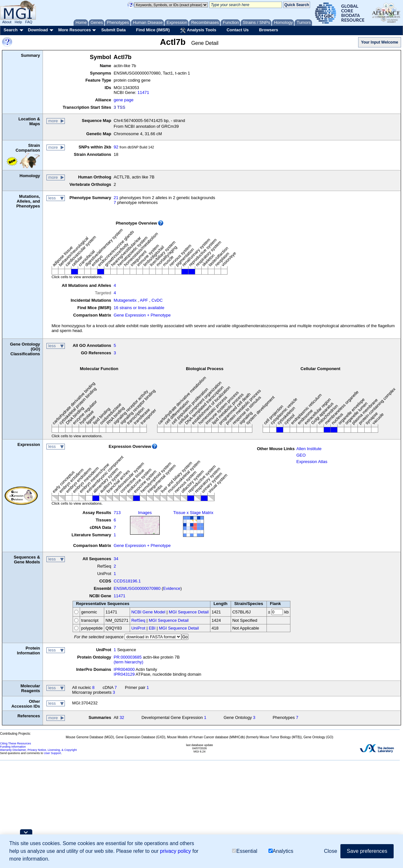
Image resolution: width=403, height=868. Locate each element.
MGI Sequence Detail (189, 612)
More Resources (74, 30)
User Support (52, 753)
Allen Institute (309, 449)
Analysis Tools (198, 30)
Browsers (269, 30)
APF (144, 300)
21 (116, 198)
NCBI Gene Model (148, 612)
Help (18, 22)
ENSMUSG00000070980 (137, 588)
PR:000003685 (128, 657)
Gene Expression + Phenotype (142, 315)
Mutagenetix (125, 300)
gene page (123, 100)
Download (38, 30)
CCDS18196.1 (127, 581)
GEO (301, 455)
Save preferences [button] (367, 851)
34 (116, 559)
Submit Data (114, 30)
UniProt (138, 628)
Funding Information (13, 747)
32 (122, 717)
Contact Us (238, 30)
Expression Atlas (312, 462)
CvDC (157, 300)
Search (10, 30)
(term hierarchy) (128, 662)
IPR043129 (124, 674)
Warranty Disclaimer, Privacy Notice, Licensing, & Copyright (38, 750)
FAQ (29, 22)
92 (116, 147)
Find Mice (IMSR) (153, 30)
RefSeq (138, 620)
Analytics (281, 851)
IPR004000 (124, 669)
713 (117, 513)
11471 (143, 92)
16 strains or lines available (139, 308)
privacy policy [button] (176, 851)
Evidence (172, 588)
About (7, 22)
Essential (245, 851)
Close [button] (331, 851)
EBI (152, 628)
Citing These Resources (15, 743)
